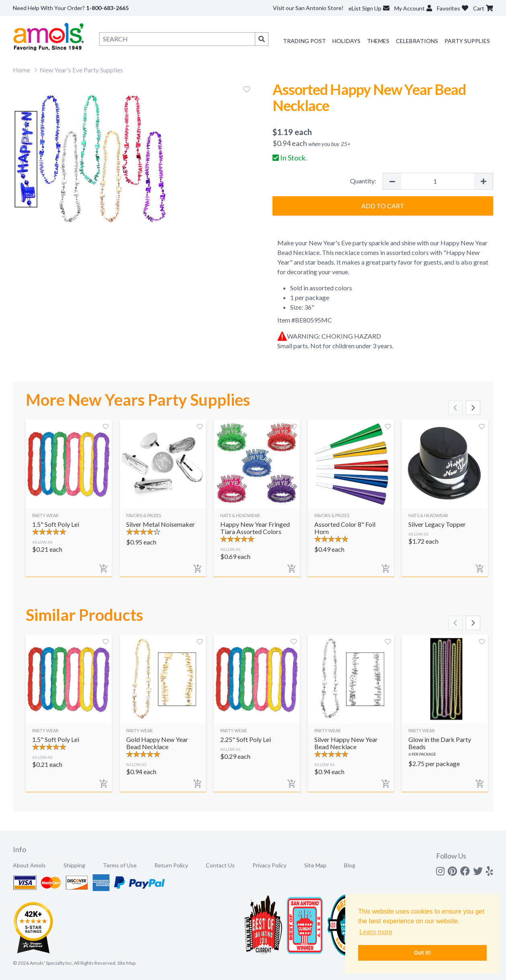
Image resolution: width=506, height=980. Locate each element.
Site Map (315, 865)
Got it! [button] (422, 953)
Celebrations (417, 41)
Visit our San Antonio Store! (308, 8)
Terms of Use (120, 865)
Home (22, 70)
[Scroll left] (455, 408)
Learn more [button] (376, 932)
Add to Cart (383, 206)
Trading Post (304, 41)
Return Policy (171, 865)
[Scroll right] (473, 408)
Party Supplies (467, 41)
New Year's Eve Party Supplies (81, 70)
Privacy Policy (269, 865)
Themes (378, 41)
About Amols (29, 865)
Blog (350, 865)
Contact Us (220, 865)
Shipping (74, 865)
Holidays (346, 41)
